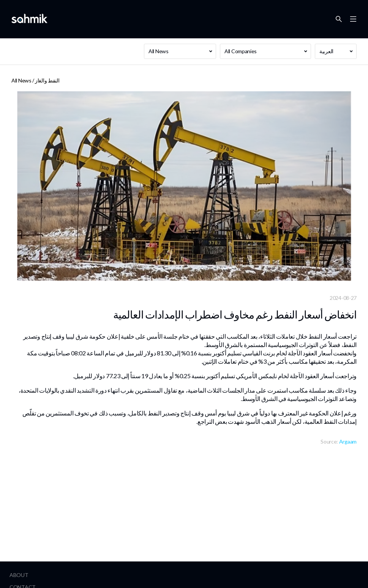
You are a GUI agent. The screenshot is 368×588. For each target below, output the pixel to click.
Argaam (348, 441)
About (19, 575)
